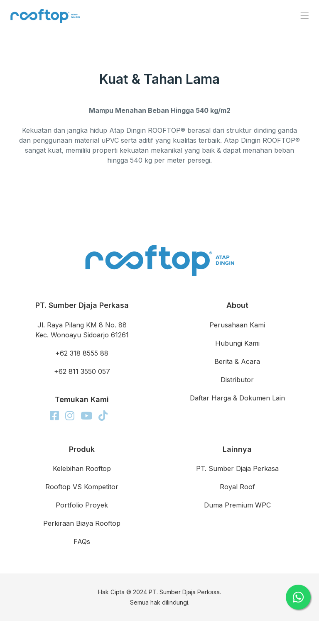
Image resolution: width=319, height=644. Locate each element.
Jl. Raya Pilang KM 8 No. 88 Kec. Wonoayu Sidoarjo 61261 (82, 330)
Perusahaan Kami (237, 325)
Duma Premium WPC (237, 505)
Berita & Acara (237, 361)
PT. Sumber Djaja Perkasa (237, 468)
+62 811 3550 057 (82, 371)
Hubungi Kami (237, 343)
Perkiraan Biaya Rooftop (82, 523)
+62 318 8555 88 (82, 353)
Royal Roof (237, 487)
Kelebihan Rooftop (82, 468)
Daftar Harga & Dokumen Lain (237, 398)
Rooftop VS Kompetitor (82, 487)
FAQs (82, 542)
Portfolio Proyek (82, 505)
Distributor (237, 380)
